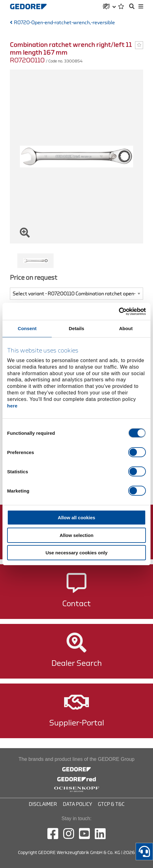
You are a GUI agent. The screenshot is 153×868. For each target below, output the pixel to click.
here (12, 406)
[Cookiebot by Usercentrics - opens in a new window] (119, 311)
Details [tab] (76, 328)
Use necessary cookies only (76, 553)
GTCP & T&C (111, 804)
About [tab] (126, 328)
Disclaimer (43, 804)
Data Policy (77, 804)
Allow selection (76, 535)
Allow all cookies (77, 518)
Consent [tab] (27, 328)
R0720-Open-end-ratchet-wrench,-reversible (64, 23)
